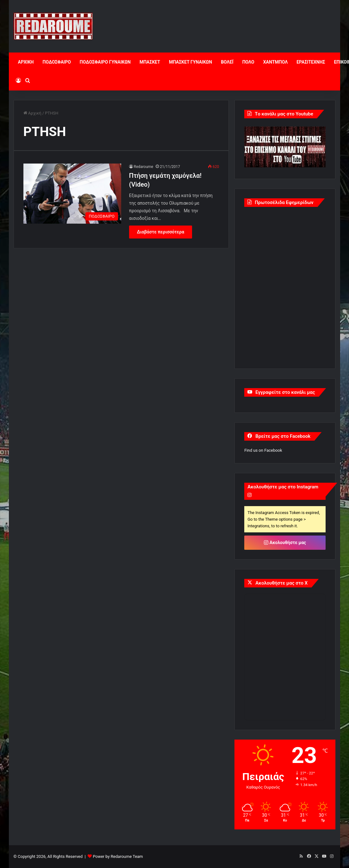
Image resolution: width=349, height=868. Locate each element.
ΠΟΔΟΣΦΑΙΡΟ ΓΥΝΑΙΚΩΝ (105, 62)
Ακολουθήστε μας (285, 542)
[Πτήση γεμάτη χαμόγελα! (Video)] (72, 193)
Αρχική (32, 113)
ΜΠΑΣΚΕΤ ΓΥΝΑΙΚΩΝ (190, 62)
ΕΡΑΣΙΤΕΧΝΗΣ (311, 62)
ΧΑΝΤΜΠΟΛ (276, 62)
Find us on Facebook (263, 450)
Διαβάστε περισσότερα (161, 232)
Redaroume (143, 167)
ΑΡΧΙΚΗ (26, 62)
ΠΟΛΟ (248, 62)
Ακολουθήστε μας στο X (281, 583)
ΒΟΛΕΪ (227, 62)
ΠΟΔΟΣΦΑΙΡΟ (56, 62)
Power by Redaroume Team (118, 856)
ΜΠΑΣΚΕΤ (150, 62)
